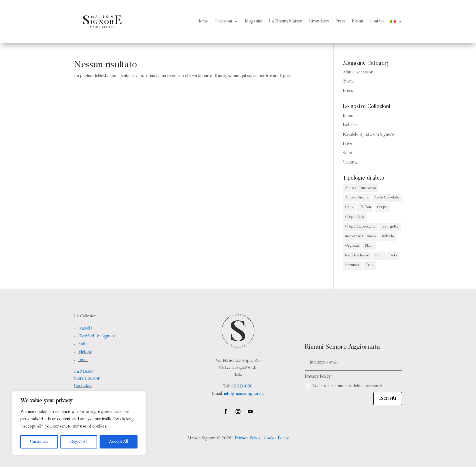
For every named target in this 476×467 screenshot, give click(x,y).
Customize (39, 442)
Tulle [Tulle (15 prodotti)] (370, 265)
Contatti (377, 22)
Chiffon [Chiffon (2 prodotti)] (365, 207)
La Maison (84, 372)
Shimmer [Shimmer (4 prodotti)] (352, 265)
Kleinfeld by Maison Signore (368, 135)
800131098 (242, 387)
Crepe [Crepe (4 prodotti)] (382, 207)
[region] (79, 423)
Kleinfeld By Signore (97, 337)
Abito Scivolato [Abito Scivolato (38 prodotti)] (387, 198)
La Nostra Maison (286, 22)
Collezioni (223, 22)
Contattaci (83, 386)
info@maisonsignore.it (244, 394)
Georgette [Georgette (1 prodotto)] (390, 227)
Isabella (350, 125)
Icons (348, 116)
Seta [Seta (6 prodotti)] (393, 255)
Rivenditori (319, 22)
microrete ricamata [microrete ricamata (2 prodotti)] (360, 236)
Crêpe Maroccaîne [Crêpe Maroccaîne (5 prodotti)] (360, 227)
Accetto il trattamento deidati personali (343, 386)
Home (203, 22)
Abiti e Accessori (358, 73)
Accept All (118, 442)
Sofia (347, 153)
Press (340, 22)
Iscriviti (388, 398)
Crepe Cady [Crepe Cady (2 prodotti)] (355, 217)
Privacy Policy (248, 438)
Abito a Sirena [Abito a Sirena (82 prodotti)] (357, 198)
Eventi (358, 22)
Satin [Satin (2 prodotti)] (379, 255)
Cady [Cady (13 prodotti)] (349, 207)
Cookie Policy (276, 438)
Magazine (253, 22)
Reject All (79, 442)
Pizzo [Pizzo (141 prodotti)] (369, 246)
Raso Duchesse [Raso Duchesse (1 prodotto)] (357, 255)
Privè (347, 144)
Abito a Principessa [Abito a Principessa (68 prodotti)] (360, 188)
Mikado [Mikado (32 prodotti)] (388, 236)
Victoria (350, 163)
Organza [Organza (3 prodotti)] (352, 246)
